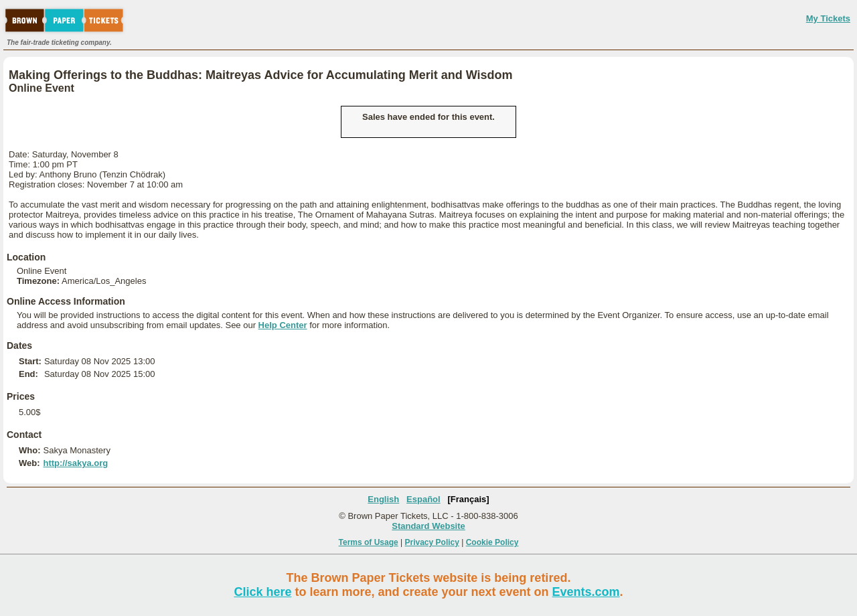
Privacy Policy (432, 542)
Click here (262, 592)
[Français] (469, 499)
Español (423, 499)
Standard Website (428, 526)
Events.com (586, 592)
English (383, 499)
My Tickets (828, 18)
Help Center (283, 325)
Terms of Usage (369, 542)
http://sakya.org (75, 463)
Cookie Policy (492, 542)
